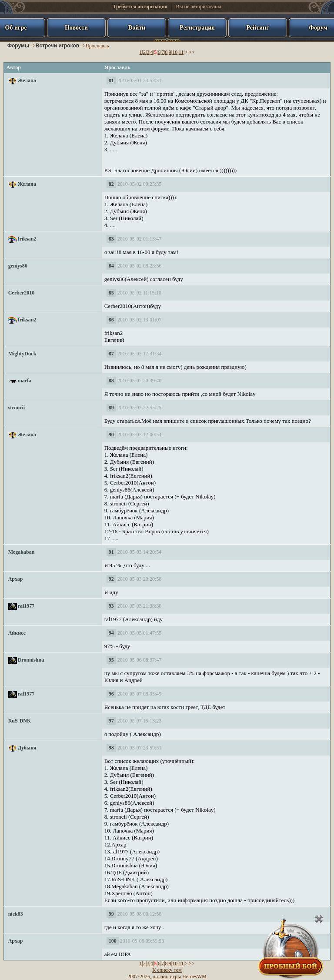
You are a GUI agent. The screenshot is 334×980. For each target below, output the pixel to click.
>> (192, 52)
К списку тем (167, 970)
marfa (25, 381)
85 (111, 293)
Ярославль (97, 46)
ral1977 (26, 606)
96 (111, 694)
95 (111, 660)
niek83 (16, 914)
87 (111, 354)
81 (111, 80)
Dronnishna (31, 660)
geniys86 (18, 266)
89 (111, 408)
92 (111, 579)
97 (111, 721)
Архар (16, 579)
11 (181, 52)
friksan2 (27, 239)
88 (111, 381)
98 (111, 748)
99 (111, 914)
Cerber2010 (22, 293)
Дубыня (27, 748)
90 (111, 435)
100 (113, 941)
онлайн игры (167, 977)
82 (111, 184)
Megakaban (22, 552)
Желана (27, 80)
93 (111, 606)
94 (111, 633)
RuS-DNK (20, 721)
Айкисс (17, 633)
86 (111, 320)
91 (111, 552)
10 (175, 52)
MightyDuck (22, 354)
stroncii (17, 408)
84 (111, 266)
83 (111, 239)
